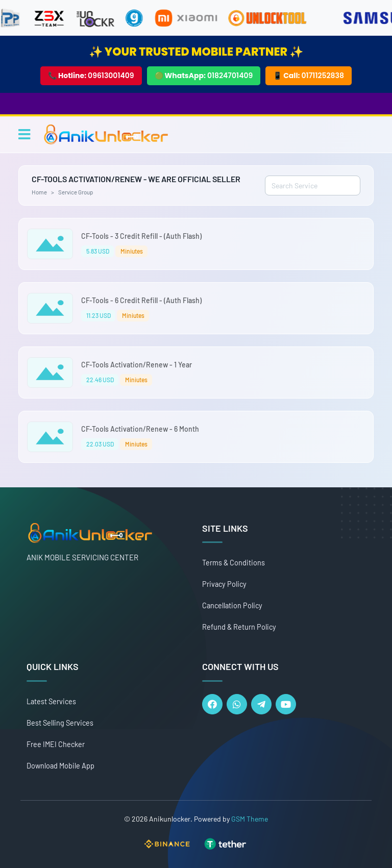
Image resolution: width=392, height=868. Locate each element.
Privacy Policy (224, 584)
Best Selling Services (60, 723)
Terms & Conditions (234, 563)
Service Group (76, 192)
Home (39, 192)
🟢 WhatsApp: (204, 76)
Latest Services (51, 701)
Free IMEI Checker (56, 744)
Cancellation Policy (232, 605)
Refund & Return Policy (239, 627)
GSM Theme (250, 819)
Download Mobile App (60, 766)
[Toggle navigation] (24, 134)
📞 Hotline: (91, 76)
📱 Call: (309, 76)
